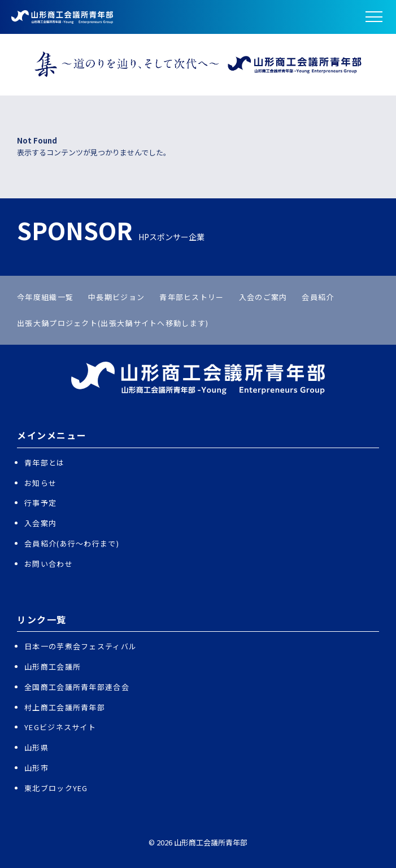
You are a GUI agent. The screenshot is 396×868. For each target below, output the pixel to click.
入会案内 (40, 523)
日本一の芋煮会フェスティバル (80, 646)
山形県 (36, 747)
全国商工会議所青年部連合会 (77, 687)
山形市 (36, 768)
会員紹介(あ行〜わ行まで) (72, 543)
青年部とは (45, 463)
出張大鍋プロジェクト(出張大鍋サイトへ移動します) (113, 323)
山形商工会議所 (53, 667)
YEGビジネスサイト (60, 727)
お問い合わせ (49, 564)
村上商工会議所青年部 (65, 707)
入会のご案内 (263, 297)
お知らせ (40, 483)
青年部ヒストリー (192, 297)
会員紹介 (318, 297)
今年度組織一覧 (45, 297)
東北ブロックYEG (56, 788)
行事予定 (40, 503)
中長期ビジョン (116, 297)
